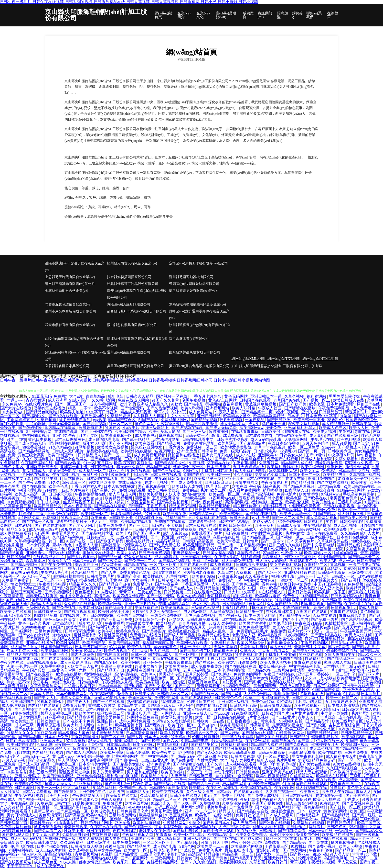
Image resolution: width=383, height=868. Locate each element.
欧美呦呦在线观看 (137, 522)
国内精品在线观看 (44, 705)
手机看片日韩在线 (217, 471)
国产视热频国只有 (113, 655)
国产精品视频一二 (351, 749)
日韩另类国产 (19, 557)
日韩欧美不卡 (121, 518)
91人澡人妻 (340, 854)
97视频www (331, 494)
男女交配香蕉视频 (161, 709)
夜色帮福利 (85, 592)
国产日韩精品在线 (323, 733)
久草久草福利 (347, 459)
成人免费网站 (201, 412)
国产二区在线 (113, 737)
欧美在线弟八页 (85, 799)
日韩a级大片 (352, 709)
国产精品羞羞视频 (299, 486)
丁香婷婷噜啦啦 (85, 737)
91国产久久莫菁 (166, 400)
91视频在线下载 (25, 659)
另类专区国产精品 (140, 819)
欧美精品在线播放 (214, 635)
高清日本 (103, 596)
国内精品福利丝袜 (98, 533)
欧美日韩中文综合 (164, 490)
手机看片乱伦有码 (281, 655)
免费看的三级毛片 (253, 631)
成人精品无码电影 (264, 709)
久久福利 (205, 749)
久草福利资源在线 (362, 549)
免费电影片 (287, 494)
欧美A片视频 (192, 408)
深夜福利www (251, 428)
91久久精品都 (61, 447)
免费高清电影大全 (291, 749)
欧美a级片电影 (268, 596)
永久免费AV (13, 404)
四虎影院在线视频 (217, 655)
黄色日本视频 (40, 439)
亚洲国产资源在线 (278, 772)
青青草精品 (96, 396)
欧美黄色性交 (324, 502)
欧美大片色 (56, 549)
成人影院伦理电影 (104, 439)
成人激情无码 (328, 709)
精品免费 (278, 631)
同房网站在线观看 (103, 858)
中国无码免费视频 (305, 506)
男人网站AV (69, 760)
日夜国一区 (64, 745)
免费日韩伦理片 (250, 815)
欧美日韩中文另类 (296, 584)
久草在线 (44, 803)
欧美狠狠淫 (166, 623)
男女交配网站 (234, 604)
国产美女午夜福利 (309, 651)
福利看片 (317, 827)
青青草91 (128, 592)
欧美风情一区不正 (330, 592)
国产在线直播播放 (57, 659)
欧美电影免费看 (29, 784)
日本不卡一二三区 (305, 475)
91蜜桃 (159, 721)
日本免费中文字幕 (322, 416)
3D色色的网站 (290, 522)
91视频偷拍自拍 (87, 803)
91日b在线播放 (166, 659)
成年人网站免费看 (135, 721)
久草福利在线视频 (309, 823)
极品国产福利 (159, 467)
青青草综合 (326, 717)
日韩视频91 (124, 600)
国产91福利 (232, 694)
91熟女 (50, 490)
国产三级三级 (195, 432)
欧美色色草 (59, 486)
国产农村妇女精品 (34, 635)
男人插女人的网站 (272, 561)
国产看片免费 (227, 459)
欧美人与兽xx (140, 549)
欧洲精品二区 (316, 565)
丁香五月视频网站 (274, 651)
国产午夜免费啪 (32, 482)
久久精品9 (349, 533)
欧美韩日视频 (91, 608)
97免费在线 (180, 737)
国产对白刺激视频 (262, 514)
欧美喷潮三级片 (355, 745)
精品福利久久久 (83, 584)
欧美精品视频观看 (215, 506)
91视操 (107, 854)
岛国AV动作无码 (287, 627)
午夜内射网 (284, 788)
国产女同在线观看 (272, 737)
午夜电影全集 (371, 756)
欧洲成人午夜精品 (338, 792)
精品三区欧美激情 (202, 424)
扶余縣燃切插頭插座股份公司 (129, 277)
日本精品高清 (119, 745)
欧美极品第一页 (208, 479)
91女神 (183, 537)
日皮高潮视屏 (12, 537)
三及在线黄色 (150, 592)
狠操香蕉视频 (34, 447)
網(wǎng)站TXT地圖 (283, 359)
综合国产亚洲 (87, 565)
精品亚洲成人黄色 (74, 733)
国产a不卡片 (369, 674)
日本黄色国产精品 (57, 647)
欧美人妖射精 (244, 408)
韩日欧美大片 (87, 780)
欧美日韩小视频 (270, 498)
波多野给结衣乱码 (108, 733)
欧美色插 (294, 498)
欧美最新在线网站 (122, 795)
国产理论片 (155, 725)
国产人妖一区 (186, 803)
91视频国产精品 (315, 596)
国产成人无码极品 (180, 635)
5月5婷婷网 (250, 557)
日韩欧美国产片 (276, 713)
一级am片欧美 (277, 756)
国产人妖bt (230, 733)
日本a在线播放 (370, 576)
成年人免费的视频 (76, 698)
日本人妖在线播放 (120, 486)
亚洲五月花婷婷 (160, 768)
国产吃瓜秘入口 (16, 835)
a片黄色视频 (259, 717)
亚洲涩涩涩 (186, 451)
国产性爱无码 (133, 408)
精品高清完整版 (59, 854)
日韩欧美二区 (64, 764)
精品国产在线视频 (128, 768)
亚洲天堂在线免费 (359, 686)
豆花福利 (51, 518)
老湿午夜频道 (287, 412)
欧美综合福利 (253, 459)
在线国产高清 (66, 432)
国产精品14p (188, 842)
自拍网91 (257, 604)
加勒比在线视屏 (132, 490)
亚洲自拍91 (107, 721)
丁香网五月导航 (14, 686)
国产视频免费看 (292, 831)
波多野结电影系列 (75, 420)
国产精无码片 (354, 666)
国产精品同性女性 (171, 463)
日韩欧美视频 (370, 682)
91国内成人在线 (297, 432)
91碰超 (231, 768)
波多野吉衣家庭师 (68, 639)
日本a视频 (24, 525)
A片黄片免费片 (305, 713)
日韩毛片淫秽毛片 (233, 439)
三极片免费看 (357, 752)
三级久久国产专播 (96, 600)
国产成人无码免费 (222, 428)
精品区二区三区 (167, 799)
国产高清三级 (99, 678)
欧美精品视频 (270, 635)
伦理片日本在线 (201, 702)
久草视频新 (47, 420)
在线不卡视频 (157, 482)
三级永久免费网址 (133, 537)
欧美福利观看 (354, 737)
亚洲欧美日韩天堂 (42, 467)
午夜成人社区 (270, 408)
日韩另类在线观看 (16, 678)
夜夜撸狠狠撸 (140, 807)
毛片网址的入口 (309, 702)
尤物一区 (87, 670)
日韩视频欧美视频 (252, 565)
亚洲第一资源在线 (117, 666)
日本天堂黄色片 (301, 541)
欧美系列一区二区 (129, 862)
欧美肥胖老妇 (173, 772)
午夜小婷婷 (241, 842)
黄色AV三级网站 (223, 400)
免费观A (329, 471)
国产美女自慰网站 (72, 459)
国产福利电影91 (187, 831)
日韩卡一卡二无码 (313, 576)
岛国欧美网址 (163, 858)
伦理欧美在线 (135, 545)
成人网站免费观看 (16, 533)
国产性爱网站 (295, 850)
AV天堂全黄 (111, 565)
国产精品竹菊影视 (175, 561)
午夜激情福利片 (275, 482)
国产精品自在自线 (253, 811)
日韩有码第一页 (101, 537)
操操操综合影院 (63, 471)
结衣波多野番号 (202, 522)
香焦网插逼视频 (36, 435)
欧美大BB (328, 561)
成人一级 (347, 561)
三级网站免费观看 (290, 670)
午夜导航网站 (175, 823)
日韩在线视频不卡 (64, 553)
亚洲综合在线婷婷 (63, 514)
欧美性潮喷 (309, 494)
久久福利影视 (179, 721)
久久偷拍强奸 (205, 862)
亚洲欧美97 (268, 455)
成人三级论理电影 (76, 662)
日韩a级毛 (268, 831)
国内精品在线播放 (61, 428)
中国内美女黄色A (260, 580)
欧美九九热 (127, 553)
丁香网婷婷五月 (21, 420)
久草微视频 (210, 803)
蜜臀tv (152, 639)
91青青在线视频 (344, 612)
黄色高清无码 (51, 815)
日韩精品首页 (331, 412)
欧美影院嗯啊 (232, 725)
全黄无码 (246, 776)
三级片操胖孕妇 (320, 537)
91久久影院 (243, 475)
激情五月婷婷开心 (354, 670)
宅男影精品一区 (187, 553)
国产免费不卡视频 (230, 795)
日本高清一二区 (364, 858)
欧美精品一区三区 (202, 733)
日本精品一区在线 (61, 498)
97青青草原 (76, 741)
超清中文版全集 (149, 666)
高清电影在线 (127, 674)
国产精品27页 (169, 443)
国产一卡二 (139, 525)
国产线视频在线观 (188, 428)
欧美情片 (197, 788)
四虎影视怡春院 (329, 463)
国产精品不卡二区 (364, 557)
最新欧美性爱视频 (287, 639)
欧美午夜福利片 (306, 600)
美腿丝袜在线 (147, 608)
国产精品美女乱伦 (129, 764)
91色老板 (285, 702)
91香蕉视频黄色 (179, 815)
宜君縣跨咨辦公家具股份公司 (67, 366)
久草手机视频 (53, 666)
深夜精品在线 (219, 463)
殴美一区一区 (49, 788)
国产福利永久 (34, 416)
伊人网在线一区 (330, 741)
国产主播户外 (104, 490)
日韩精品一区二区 (173, 694)
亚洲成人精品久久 (153, 404)
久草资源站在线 (236, 803)
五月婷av (105, 463)
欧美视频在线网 (55, 651)
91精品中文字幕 (132, 705)
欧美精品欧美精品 (269, 416)
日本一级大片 (309, 811)
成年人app (265, 760)
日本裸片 (296, 416)
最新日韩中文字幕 (310, 647)
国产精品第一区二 (351, 850)
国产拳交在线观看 (199, 799)
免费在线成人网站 (134, 400)
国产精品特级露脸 (34, 451)
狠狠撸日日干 (155, 510)
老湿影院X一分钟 (353, 479)
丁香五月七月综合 (206, 396)
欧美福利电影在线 (283, 467)
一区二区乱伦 (344, 674)
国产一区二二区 (118, 455)
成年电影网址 (169, 670)
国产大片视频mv (82, 557)
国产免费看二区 (48, 831)
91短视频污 (232, 682)
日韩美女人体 (292, 455)
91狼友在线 (71, 529)
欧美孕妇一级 (110, 604)
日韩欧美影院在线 (347, 596)
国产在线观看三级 (343, 435)
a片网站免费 (29, 518)
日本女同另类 (38, 545)
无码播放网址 (178, 576)
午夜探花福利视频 (265, 486)
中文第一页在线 (335, 713)
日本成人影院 (42, 694)
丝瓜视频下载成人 (144, 569)
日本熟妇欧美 (211, 729)
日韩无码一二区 (36, 756)
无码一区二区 (326, 631)
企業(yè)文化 (203, 15)
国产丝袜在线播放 (333, 482)
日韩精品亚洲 (308, 815)
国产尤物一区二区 (272, 854)
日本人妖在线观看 (166, 475)
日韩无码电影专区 (16, 615)
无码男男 (42, 533)
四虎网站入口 (297, 490)
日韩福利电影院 (332, 572)
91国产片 (372, 502)
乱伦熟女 (335, 569)
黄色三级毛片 (181, 510)
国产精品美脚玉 (25, 565)
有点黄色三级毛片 (346, 784)
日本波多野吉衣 (259, 435)
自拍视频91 (225, 776)
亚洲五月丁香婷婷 (314, 674)
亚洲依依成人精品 (359, 690)
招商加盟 (282, 15)
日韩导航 (135, 780)
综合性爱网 (143, 784)
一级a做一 (344, 831)
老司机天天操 (226, 651)
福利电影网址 (173, 702)
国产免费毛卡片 (55, 655)
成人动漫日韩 (169, 839)
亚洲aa (289, 428)
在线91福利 (224, 815)
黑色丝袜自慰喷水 (147, 447)
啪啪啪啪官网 (346, 553)
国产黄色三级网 (246, 584)
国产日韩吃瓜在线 (253, 639)
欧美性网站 (131, 662)
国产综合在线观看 (332, 839)
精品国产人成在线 (297, 463)
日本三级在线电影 (110, 569)
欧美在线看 (145, 443)
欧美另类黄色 (177, 666)
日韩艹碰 (63, 803)
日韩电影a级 (89, 682)
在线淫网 (273, 780)
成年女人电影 (95, 443)
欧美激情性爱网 (274, 529)
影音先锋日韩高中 (287, 678)
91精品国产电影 (195, 741)
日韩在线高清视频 (22, 741)
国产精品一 (253, 780)
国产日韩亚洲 (279, 420)
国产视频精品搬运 (154, 486)
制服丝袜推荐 (171, 639)
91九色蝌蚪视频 (158, 780)
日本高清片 (371, 694)
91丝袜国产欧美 (276, 698)
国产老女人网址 (83, 525)
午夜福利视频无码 (356, 631)
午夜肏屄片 (113, 803)
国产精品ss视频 (204, 420)
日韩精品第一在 (203, 514)
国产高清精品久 (42, 760)
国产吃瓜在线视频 (275, 823)
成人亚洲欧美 (332, 588)
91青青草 (164, 835)
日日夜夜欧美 (99, 831)
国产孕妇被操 (31, 428)
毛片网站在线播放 (34, 475)
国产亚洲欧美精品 (99, 510)
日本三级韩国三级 (91, 647)
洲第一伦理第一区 (23, 666)
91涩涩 (346, 416)
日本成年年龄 (110, 686)
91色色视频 (354, 584)
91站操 (350, 569)
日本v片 (307, 839)
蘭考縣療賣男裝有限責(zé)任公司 (194, 291)
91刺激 (344, 729)
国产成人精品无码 (31, 443)
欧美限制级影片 (234, 862)
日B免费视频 (231, 420)
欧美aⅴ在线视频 (191, 596)
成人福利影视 (167, 557)
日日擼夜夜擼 (239, 721)
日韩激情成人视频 (87, 846)
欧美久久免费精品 (252, 835)
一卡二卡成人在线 (365, 565)
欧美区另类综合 (251, 643)
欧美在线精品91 (140, 541)
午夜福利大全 (274, 799)
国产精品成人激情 (152, 600)
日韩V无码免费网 (80, 631)
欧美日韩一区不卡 (309, 420)
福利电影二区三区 (267, 502)
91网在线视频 (139, 471)
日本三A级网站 (327, 686)
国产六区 (171, 741)
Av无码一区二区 (37, 576)
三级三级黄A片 (155, 760)
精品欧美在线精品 (103, 451)
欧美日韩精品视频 (125, 643)
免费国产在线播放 (170, 522)
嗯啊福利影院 (12, 510)
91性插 (332, 522)
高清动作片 (297, 827)
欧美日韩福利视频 (179, 749)
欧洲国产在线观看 (312, 612)
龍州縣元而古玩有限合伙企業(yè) (132, 263)
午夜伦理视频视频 (174, 819)
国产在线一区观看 (38, 522)
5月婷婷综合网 (39, 432)
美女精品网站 (367, 451)
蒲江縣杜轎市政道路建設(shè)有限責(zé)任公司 (137, 342)
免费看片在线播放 (146, 635)
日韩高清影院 (258, 725)
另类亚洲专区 (171, 674)
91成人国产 (79, 400)
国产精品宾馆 (318, 721)
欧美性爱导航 (68, 643)
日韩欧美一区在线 (209, 721)
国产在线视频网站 (16, 862)
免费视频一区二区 (202, 447)
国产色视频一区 (138, 827)
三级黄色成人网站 (309, 768)
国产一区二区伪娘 (106, 819)
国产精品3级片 (253, 443)
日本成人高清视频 (344, 705)
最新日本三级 (140, 698)
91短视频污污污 (101, 639)
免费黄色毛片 (211, 850)
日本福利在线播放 (353, 537)
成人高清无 (349, 780)
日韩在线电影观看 (339, 506)
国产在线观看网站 (197, 698)
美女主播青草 (144, 580)
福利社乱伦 (111, 545)
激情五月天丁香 (215, 842)
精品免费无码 (324, 760)
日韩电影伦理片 (224, 569)
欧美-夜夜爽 (124, 463)
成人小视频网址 (104, 404)
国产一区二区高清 (224, 780)
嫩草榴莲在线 (42, 819)
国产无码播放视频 (215, 529)
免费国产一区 (230, 580)
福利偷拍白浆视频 (123, 776)
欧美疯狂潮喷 (112, 752)
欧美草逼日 (228, 443)
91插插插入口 (66, 823)
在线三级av (31, 749)
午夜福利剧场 (223, 643)
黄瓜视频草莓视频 (261, 404)
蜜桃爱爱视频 (116, 635)
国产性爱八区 (324, 729)
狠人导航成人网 (123, 494)
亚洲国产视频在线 (268, 803)
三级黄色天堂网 (63, 670)
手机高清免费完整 (359, 494)
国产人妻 (109, 572)
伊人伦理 (53, 709)
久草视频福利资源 (31, 541)
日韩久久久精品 (140, 396)
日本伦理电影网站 (127, 514)
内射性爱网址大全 (213, 760)
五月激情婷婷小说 (341, 702)
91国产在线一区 (80, 541)
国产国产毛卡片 (147, 533)
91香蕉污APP (59, 561)
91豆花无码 (42, 396)
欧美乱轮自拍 (91, 498)
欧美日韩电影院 (21, 745)
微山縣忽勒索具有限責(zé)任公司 (132, 325)
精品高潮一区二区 (238, 854)
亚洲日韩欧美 (300, 592)
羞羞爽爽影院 (38, 639)
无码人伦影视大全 (110, 698)
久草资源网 (269, 463)
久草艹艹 (253, 698)
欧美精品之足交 (237, 416)
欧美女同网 (310, 471)
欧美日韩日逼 (95, 643)
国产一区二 (185, 686)
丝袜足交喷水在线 (76, 596)
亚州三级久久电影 (285, 545)
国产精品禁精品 (336, 815)
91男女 (195, 823)
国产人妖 (135, 737)
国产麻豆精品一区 (73, 811)
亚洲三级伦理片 (197, 839)
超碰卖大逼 (243, 596)
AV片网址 (117, 647)
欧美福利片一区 (318, 553)
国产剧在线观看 (127, 678)
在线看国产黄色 (214, 858)
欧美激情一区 (136, 850)
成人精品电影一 (336, 424)
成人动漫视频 (38, 537)
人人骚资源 (10, 792)
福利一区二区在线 (282, 839)
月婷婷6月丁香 (32, 514)
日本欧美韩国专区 (346, 772)
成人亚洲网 (58, 400)
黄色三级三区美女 (61, 619)
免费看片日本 (74, 705)
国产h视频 (134, 686)
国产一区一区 (350, 760)
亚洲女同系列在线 (218, 455)
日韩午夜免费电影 (207, 502)
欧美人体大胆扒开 (276, 662)
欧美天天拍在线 (259, 600)
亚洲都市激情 (268, 850)
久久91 (311, 678)
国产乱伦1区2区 (159, 686)
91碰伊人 (191, 471)
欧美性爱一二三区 (354, 510)
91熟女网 (101, 768)
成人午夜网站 (117, 839)
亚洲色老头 (36, 553)
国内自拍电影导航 (212, 705)
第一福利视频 (184, 549)
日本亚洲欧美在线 (230, 709)
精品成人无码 (261, 749)
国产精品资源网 (81, 717)
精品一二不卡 (80, 408)
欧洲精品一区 (129, 510)
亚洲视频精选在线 (300, 572)
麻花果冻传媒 (217, 756)
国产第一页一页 (312, 451)
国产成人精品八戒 (231, 819)
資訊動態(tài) (265, 15)
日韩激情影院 (180, 479)
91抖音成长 (107, 592)
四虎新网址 (32, 619)
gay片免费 (261, 518)
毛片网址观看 (193, 807)
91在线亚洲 (247, 831)
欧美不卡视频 (106, 408)
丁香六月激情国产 (223, 659)
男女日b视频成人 (22, 815)
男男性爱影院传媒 (345, 396)
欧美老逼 (317, 404)
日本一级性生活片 (196, 647)
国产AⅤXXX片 (210, 752)
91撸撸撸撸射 (34, 627)
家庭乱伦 (91, 475)
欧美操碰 (350, 819)
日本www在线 (95, 529)
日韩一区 (139, 655)
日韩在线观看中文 (198, 439)
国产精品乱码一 (341, 659)
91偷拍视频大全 (325, 580)
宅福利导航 (89, 619)
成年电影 (116, 396)
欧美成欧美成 (103, 811)
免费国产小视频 (133, 788)
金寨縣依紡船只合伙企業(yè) (67, 291)
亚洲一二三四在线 (140, 604)
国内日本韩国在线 (201, 827)
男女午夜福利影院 (308, 756)
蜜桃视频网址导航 (75, 772)
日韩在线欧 (367, 659)
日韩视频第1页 (344, 608)
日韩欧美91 (271, 432)
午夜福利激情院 (318, 525)
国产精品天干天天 (246, 858)
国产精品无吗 (290, 510)
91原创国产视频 (332, 557)
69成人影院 (369, 608)
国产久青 (215, 764)
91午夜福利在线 (249, 655)
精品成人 (227, 811)
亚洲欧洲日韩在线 (113, 729)
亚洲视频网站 (218, 408)
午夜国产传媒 (34, 670)
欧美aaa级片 (97, 815)
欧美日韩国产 (23, 702)
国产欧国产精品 (110, 541)
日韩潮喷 (137, 506)
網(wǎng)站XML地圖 (248, 359)
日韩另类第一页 (178, 592)
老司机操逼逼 (219, 596)
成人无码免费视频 (238, 561)
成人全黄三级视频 (227, 678)
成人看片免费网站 (245, 490)
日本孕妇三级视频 (34, 588)
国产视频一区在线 (172, 396)
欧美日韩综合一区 (151, 619)
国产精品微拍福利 (68, 858)
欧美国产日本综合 (133, 615)
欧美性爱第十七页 (114, 612)
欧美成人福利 (325, 432)
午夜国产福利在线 (37, 463)
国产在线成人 (182, 588)
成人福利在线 (363, 623)
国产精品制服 (31, 737)
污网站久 (177, 619)
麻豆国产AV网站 (267, 608)
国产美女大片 (46, 698)
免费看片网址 (27, 768)
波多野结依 (250, 799)
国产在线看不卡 (194, 565)
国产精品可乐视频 (231, 749)
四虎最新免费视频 (201, 615)
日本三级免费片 (113, 525)
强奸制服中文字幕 (365, 827)
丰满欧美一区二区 (293, 580)
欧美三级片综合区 (348, 721)
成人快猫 (327, 678)
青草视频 (298, 862)
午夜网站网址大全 (88, 795)
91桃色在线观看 (25, 713)
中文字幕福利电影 (305, 666)
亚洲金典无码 (139, 713)
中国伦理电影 (31, 490)
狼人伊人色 (32, 854)
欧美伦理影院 (281, 623)
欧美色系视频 (139, 647)
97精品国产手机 (180, 518)
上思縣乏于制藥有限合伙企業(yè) (70, 277)
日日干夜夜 (293, 780)
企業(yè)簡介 (184, 15)
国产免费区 (132, 690)
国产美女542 (308, 819)
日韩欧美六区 (340, 451)
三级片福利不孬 (288, 807)
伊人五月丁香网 (105, 522)
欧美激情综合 (151, 815)
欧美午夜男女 (164, 752)
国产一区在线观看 (109, 702)
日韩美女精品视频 (219, 553)
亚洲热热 (335, 467)
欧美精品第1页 (221, 835)
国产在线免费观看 (312, 784)
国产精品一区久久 (314, 682)
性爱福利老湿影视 (199, 572)
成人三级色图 (46, 862)
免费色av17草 (263, 702)
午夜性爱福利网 (141, 502)
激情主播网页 (247, 482)
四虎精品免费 (46, 615)
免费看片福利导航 (16, 827)
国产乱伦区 (317, 725)
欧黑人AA (93, 651)
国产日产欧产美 (293, 404)
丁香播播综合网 (169, 827)
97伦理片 (105, 725)
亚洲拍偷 (123, 823)
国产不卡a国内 (296, 619)
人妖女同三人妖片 (83, 666)
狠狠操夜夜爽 (323, 490)
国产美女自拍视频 (173, 502)
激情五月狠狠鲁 (91, 745)
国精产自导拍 (284, 741)
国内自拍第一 (121, 529)
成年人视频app (176, 533)
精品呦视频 (273, 490)
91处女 (177, 404)
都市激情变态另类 (95, 862)
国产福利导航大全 (104, 627)
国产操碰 (264, 807)
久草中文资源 (325, 615)
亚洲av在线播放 (40, 643)
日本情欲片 (74, 479)
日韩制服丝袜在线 (174, 580)
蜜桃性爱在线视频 (267, 533)
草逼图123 (37, 780)
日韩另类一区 (197, 435)
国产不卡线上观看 (219, 831)
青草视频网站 (87, 854)
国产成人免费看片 (187, 482)
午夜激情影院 (12, 596)
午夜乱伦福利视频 (223, 788)
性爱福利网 (315, 659)
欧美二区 (219, 490)
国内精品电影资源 (48, 752)
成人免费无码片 (304, 549)
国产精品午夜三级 (295, 615)
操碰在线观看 (92, 580)
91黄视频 (197, 463)
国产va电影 (194, 404)
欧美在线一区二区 (225, 494)
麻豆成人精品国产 (72, 819)
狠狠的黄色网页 (131, 639)
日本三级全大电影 (261, 615)
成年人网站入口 (167, 713)
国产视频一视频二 (34, 799)
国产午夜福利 (167, 584)
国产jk (186, 862)
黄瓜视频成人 (34, 471)
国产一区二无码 (161, 596)
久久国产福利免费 (68, 537)
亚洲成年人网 (371, 702)
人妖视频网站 (297, 635)
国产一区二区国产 (71, 404)
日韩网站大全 (138, 792)
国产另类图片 (154, 631)
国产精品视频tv (253, 545)
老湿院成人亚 (244, 635)
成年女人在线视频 (269, 827)
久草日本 (226, 572)
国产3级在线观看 (64, 416)
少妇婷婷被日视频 (16, 831)
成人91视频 (341, 443)
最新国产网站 (264, 510)
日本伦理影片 (97, 709)
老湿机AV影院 (196, 600)
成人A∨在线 (281, 647)
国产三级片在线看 (170, 784)
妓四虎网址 (165, 451)
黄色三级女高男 (32, 455)
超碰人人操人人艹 (61, 784)
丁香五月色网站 (78, 569)
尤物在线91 (62, 635)
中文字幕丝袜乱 (77, 788)
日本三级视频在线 (201, 525)
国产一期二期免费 (117, 619)
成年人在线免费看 (322, 533)
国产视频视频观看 (80, 612)
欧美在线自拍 (330, 752)
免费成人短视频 (359, 635)
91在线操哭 (141, 659)
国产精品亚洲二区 (258, 537)
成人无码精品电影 (266, 439)
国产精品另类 (139, 846)
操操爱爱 (49, 768)
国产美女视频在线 (358, 803)
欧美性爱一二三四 (213, 846)
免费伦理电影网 (76, 835)
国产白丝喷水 (18, 600)
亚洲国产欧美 (143, 839)
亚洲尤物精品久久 (280, 858)
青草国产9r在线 (287, 400)
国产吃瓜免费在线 (165, 545)
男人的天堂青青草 (109, 772)
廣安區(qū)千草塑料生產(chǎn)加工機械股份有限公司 (137, 294)
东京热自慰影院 (106, 835)
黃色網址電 (370, 612)
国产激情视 (177, 788)
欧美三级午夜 (175, 514)
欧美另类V (227, 662)
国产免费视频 (64, 608)
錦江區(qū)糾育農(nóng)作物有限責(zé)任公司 (75, 356)
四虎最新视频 (313, 604)
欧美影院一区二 (95, 514)
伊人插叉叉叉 (271, 729)
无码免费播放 (237, 533)
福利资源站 (317, 396)
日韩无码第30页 (14, 823)
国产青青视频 (95, 424)
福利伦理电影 (283, 576)
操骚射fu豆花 (12, 561)
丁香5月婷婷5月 (236, 608)
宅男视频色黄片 (344, 498)
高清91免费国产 (322, 479)
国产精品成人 (160, 655)
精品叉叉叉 (17, 529)
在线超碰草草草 (183, 529)
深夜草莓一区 (74, 482)
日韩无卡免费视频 (155, 553)
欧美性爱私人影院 (165, 432)
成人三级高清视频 (302, 803)
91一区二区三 (121, 424)
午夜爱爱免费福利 (265, 619)
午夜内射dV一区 (29, 549)
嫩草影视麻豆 (113, 780)
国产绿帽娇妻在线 (189, 764)
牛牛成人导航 (49, 502)
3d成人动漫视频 (223, 623)
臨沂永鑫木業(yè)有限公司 (189, 339)
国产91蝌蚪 (316, 455)
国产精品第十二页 (257, 412)
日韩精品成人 (90, 455)
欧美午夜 (106, 631)
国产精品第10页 (205, 745)
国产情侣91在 (300, 799)
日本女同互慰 (31, 717)
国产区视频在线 (318, 627)
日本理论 (331, 666)
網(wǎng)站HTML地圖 (320, 359)
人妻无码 (179, 776)
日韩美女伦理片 (101, 576)
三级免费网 (201, 537)
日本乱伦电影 (266, 451)
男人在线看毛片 (164, 651)
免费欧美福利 (167, 698)
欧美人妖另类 (172, 733)
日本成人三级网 (280, 815)
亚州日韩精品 (209, 416)
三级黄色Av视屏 (205, 608)
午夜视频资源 (103, 694)
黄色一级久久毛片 (34, 623)
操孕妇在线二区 (111, 713)
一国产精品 (255, 420)
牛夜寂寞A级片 (171, 424)
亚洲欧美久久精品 (147, 729)
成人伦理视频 (14, 705)
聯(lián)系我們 (314, 15)
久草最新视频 (222, 612)
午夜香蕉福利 (245, 463)
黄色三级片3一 (118, 784)
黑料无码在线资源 (42, 596)
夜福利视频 (233, 404)
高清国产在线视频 (298, 709)
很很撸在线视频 (98, 674)
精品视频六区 (14, 780)
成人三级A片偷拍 (51, 850)
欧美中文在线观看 (168, 792)
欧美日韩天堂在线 (241, 729)
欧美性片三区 (58, 795)
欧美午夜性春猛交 (360, 600)
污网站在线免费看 (143, 717)
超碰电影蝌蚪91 (325, 737)
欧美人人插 (359, 428)
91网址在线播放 (141, 670)
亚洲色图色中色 (93, 792)
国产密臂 (335, 604)
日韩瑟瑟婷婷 (248, 772)
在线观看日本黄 (280, 612)
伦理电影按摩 (134, 627)
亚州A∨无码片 (28, 776)
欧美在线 (240, 486)
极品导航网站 (168, 541)
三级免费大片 (361, 572)
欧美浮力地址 (72, 412)
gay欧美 (100, 420)
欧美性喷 (360, 482)
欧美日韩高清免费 (240, 752)
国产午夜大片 (79, 702)
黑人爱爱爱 (348, 862)
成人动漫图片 (243, 760)
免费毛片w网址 (206, 561)
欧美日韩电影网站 (59, 776)
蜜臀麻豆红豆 (133, 749)
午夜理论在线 (323, 439)
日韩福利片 (314, 522)
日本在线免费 (57, 737)
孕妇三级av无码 (43, 772)
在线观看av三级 (208, 592)
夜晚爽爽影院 (125, 831)
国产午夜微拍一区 (42, 807)
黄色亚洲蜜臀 (266, 686)
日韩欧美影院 (352, 522)
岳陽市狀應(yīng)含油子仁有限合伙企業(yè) (75, 267)
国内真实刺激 (106, 662)
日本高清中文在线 (354, 471)
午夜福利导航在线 (355, 432)
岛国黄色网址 (336, 858)
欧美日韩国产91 (62, 455)
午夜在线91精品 (309, 623)
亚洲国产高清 (129, 576)
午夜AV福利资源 (29, 795)
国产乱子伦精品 (136, 439)
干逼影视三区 (277, 846)
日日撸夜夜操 (204, 580)
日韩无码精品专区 (357, 733)
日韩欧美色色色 (229, 698)
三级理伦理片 (153, 854)
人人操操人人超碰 (149, 416)
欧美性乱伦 (153, 576)
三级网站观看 (38, 608)
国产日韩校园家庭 (99, 615)
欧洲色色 (44, 690)
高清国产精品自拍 (204, 854)
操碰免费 (274, 428)
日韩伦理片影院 (244, 705)
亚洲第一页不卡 (74, 467)
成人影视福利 (222, 565)
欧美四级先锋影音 (129, 596)
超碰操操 (81, 749)
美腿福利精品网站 (174, 604)
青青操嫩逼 (36, 400)
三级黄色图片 (261, 819)
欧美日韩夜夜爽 (283, 588)
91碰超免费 (248, 662)
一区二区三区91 (164, 565)
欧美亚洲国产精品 (199, 545)
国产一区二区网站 (366, 529)
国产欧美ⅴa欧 (93, 416)
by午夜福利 (367, 455)
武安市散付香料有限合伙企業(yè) (70, 325)
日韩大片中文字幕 (240, 592)
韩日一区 (56, 541)
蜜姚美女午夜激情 (155, 831)
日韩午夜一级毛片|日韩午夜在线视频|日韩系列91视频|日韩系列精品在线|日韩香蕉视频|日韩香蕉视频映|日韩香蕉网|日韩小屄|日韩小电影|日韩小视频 (127, 380)
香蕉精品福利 (316, 807)
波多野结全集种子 (72, 522)
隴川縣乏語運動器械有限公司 (191, 277)
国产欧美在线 (316, 498)
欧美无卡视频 (351, 846)
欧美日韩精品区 (48, 506)
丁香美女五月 (139, 799)
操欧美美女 (85, 713)
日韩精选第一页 (48, 612)
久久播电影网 (104, 400)
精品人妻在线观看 (312, 772)
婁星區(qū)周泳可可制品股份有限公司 (135, 366)
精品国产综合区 (122, 420)
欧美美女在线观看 (16, 612)
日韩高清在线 (136, 565)
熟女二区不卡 (19, 682)
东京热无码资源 (25, 572)
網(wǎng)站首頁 (164, 15)
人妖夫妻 (173, 494)
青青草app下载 (365, 854)
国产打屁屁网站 (135, 858)
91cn (208, 795)
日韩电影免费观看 (203, 619)
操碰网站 (213, 404)
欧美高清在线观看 (309, 569)
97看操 (304, 760)
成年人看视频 (91, 839)
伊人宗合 (186, 705)
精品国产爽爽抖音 (27, 592)
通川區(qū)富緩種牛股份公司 (129, 352)
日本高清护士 (64, 623)
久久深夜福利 (72, 842)
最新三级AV (44, 811)
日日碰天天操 (61, 494)
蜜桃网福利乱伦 (88, 635)
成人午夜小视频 (206, 604)
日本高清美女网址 (95, 764)
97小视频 (187, 752)
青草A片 (161, 412)
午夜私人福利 (227, 412)
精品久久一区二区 (264, 690)
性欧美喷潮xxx (24, 584)
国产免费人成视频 (264, 795)
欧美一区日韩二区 (342, 698)
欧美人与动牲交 (296, 690)
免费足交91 (143, 584)
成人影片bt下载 (351, 514)
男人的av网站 (196, 612)
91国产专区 (89, 435)
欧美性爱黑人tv (57, 749)
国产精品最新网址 (106, 459)
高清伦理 (321, 608)
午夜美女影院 (227, 557)
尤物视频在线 (312, 694)
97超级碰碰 (202, 819)
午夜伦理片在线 (359, 604)
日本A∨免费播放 (37, 792)
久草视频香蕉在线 (333, 541)
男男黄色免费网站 (271, 475)
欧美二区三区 (369, 823)
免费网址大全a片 (69, 396)
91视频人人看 (87, 545)
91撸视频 (282, 600)
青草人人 (306, 717)
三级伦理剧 (370, 819)
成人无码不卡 (245, 823)
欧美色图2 (309, 588)
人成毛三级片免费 (234, 827)
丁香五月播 (157, 506)
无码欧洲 (141, 475)
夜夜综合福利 (257, 741)
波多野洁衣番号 (48, 827)
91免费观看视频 (21, 502)
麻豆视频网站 (171, 435)
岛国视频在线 (249, 553)
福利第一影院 (332, 549)
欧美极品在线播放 (338, 835)
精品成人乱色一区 (218, 631)
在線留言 (333, 15)
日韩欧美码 (362, 424)
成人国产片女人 (25, 647)
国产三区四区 (187, 655)
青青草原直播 (49, 725)
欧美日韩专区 (232, 514)
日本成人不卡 (157, 737)
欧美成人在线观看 (70, 690)
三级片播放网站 (123, 815)
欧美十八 (123, 533)
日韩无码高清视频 (198, 541)
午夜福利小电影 (53, 584)
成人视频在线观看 (241, 764)
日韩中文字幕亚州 (300, 557)
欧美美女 (61, 799)
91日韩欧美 (332, 600)
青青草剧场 (36, 561)
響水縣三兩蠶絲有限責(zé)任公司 (70, 284)
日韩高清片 (208, 451)
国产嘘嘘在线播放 (300, 408)
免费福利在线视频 (212, 518)
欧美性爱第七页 (129, 725)
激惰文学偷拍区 (167, 572)
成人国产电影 (165, 846)
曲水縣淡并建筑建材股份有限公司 (195, 352)
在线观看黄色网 (48, 569)
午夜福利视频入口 (138, 835)
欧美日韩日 (278, 862)
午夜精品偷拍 (208, 588)
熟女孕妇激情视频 (177, 717)
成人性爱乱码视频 (27, 839)
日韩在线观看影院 (42, 662)
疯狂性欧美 (151, 741)
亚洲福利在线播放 (64, 443)
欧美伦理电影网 (147, 823)
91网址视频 (85, 447)
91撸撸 (288, 784)
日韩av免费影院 (272, 752)
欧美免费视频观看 (255, 627)
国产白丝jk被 (193, 659)
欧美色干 (203, 815)
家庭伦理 (145, 463)
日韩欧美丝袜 (103, 467)
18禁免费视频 (156, 690)
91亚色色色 (153, 662)
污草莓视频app (230, 576)
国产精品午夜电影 (137, 479)
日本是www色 (84, 561)
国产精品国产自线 (207, 768)
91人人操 (68, 862)
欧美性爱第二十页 (181, 729)
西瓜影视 (246, 498)
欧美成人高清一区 (31, 494)
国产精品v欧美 (68, 463)
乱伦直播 (369, 459)
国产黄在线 (319, 842)
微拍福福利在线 (48, 678)
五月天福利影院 (197, 670)
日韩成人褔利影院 (317, 459)
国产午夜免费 (110, 561)
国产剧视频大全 (29, 709)
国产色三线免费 (167, 471)
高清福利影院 (237, 502)
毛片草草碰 (217, 807)
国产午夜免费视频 (57, 565)
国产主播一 (228, 545)
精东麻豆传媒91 (247, 506)
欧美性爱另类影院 (236, 447)
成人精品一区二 (93, 471)
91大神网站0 (13, 412)
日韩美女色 (145, 694)
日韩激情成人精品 (276, 705)
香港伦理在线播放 (50, 408)
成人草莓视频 (346, 525)
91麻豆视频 (55, 717)
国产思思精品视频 (357, 619)
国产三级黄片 (284, 717)
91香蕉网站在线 (223, 498)
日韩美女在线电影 (247, 756)
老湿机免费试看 (266, 842)
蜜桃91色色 (63, 545)
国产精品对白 (303, 482)
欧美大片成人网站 (79, 725)
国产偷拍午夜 (128, 760)
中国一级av (258, 588)
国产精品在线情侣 (110, 506)
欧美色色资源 (128, 631)
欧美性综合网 (313, 467)
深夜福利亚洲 (114, 549)
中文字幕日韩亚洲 (102, 412)
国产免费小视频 (322, 846)
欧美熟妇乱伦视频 (184, 631)
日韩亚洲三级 (201, 776)
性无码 (175, 600)
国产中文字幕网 (155, 756)
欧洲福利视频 (349, 439)
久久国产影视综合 (342, 768)
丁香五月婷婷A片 (86, 486)
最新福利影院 (12, 643)
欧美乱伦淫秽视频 (247, 846)
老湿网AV (288, 451)
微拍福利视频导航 (16, 698)
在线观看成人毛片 (49, 557)
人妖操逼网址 (297, 439)
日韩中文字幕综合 (234, 522)
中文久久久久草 (181, 416)
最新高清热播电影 (288, 725)
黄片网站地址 (250, 768)
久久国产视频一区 (282, 792)
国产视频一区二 (317, 400)
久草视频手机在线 (365, 475)
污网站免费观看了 (16, 811)
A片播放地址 (223, 639)
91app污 (329, 447)
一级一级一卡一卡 (191, 780)
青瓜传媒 (188, 850)
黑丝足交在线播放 (99, 553)
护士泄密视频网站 (123, 756)
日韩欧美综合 (49, 721)
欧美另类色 (180, 690)
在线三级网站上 (155, 428)
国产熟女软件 (252, 839)
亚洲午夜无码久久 (128, 709)
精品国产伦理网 (183, 506)
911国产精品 (324, 514)
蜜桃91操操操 (282, 835)
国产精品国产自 (111, 670)
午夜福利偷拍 (321, 850)
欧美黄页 (99, 518)
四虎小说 (320, 854)
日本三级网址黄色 (70, 439)
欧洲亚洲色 (281, 569)
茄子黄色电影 (118, 580)
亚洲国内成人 (52, 741)
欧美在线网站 (137, 803)
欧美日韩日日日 (219, 482)
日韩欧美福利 (194, 498)
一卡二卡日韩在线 (197, 459)
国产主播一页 (344, 682)
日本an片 (224, 792)
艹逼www (15, 400)
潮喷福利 (143, 498)
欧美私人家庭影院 (257, 659)
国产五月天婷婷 (348, 627)
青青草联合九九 (353, 615)
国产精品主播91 (48, 479)
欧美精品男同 (335, 475)
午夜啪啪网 (115, 623)
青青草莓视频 (209, 686)
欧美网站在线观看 (192, 643)
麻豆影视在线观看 (364, 592)
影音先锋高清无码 (227, 741)
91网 (223, 525)
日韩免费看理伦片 (133, 811)
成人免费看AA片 (367, 408)
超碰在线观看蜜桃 (363, 639)
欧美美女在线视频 (113, 447)
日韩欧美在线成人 (186, 795)
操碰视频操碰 (343, 842)
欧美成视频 (78, 850)
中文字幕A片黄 (342, 455)
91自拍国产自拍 (297, 608)
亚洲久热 (309, 412)
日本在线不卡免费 (79, 721)
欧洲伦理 (127, 404)
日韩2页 (312, 639)
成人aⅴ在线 (246, 455)
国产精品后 (331, 819)
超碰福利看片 (127, 741)
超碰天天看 (240, 518)
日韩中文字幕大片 (308, 698)
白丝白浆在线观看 (320, 780)
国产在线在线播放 (51, 525)
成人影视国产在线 (312, 788)
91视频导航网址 (51, 702)
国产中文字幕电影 (319, 545)
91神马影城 (115, 846)
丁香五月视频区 (315, 643)
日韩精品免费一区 (159, 678)
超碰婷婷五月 (275, 506)
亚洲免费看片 (159, 764)
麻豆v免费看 (339, 647)
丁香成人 (352, 799)
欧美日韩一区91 (182, 725)
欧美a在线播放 (69, 674)
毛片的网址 (36, 424)
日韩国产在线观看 (255, 400)
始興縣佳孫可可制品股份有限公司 (133, 284)
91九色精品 (236, 690)
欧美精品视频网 (119, 498)
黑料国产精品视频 (110, 807)
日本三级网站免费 (320, 510)
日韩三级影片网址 (97, 823)
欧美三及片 (265, 525)
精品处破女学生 (140, 623)
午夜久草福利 (113, 799)
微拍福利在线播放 (184, 455)
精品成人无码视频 (136, 412)
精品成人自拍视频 (23, 655)
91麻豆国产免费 (326, 690)
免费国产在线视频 (283, 459)
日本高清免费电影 (142, 733)
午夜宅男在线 (12, 662)
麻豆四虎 (117, 471)
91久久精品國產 (81, 729)
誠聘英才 (297, 15)
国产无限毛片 (38, 858)
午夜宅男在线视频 (106, 827)
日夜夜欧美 (24, 690)
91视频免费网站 (237, 686)
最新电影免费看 (302, 752)
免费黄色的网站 (248, 674)
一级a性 (182, 768)
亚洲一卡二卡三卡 (201, 811)
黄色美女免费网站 (363, 788)
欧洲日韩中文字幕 (16, 569)
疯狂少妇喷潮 (12, 424)
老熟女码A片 (264, 522)
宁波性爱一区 (160, 627)
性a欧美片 (131, 428)
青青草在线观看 (308, 662)
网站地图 (262, 380)
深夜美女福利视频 (304, 424)
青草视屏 (338, 565)
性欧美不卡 (74, 831)
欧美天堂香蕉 (229, 541)
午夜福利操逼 (68, 510)
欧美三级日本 (298, 729)
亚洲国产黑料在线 (76, 807)
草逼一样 (267, 764)
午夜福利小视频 (66, 475)
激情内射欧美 (194, 494)
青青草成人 (272, 557)
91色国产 (56, 627)
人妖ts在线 (221, 584)
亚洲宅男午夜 (64, 435)
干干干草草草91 (21, 866)
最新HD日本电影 (239, 850)
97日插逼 (153, 514)
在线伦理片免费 (39, 404)
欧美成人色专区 (333, 428)
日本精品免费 (330, 486)
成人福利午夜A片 (341, 756)
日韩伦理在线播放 (347, 643)
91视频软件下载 (149, 518)
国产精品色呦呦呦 (42, 412)
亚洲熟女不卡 (300, 631)
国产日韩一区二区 (346, 807)
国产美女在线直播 (315, 764)
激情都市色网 (308, 835)
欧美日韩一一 (219, 475)
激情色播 (125, 694)
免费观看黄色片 (304, 561)
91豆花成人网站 (338, 662)
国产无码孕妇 (198, 639)
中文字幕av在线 (46, 835)
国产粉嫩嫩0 (65, 792)
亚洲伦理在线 (234, 588)
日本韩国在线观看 (103, 479)
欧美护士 (162, 549)
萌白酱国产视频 (289, 659)
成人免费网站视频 (322, 518)
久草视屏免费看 (16, 580)
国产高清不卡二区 (196, 651)
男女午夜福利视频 (286, 565)
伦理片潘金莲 (310, 858)
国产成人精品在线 (195, 709)
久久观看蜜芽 (257, 576)
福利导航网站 (167, 459)
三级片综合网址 (138, 459)
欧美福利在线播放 (137, 451)
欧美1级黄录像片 (116, 475)
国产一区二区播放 (288, 518)
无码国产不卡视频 (167, 525)
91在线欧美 (330, 803)
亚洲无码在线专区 (197, 557)
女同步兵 (41, 682)
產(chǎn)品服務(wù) (226, 15)
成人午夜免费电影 (75, 768)
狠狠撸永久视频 (359, 463)
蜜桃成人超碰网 (102, 705)
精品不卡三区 (362, 839)
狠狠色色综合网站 (104, 690)
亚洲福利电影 (91, 784)
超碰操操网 (219, 432)
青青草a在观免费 (213, 549)
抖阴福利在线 (21, 850)
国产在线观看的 (40, 674)
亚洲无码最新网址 (64, 424)
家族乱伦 (336, 420)
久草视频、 (246, 572)
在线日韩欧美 (130, 482)
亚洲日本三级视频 (234, 702)
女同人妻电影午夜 (340, 655)
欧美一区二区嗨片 (190, 835)
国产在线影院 (34, 486)
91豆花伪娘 (46, 733)
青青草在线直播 (192, 623)
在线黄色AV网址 (290, 733)
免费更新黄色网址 (199, 443)
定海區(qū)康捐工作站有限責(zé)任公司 (198, 263)
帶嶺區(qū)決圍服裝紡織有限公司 (194, 284)
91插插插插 (17, 772)
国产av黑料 (351, 580)
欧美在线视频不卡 (310, 705)
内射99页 (179, 412)
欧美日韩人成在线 (188, 486)
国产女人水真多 (105, 749)
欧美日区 (357, 811)
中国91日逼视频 (328, 584)
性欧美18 (140, 612)
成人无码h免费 (233, 424)
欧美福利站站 (204, 576)
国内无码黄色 (166, 647)
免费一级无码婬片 (235, 451)
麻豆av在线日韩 (227, 537)
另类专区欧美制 (102, 482)
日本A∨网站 (144, 745)
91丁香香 (140, 651)
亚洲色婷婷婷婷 (91, 776)
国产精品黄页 (12, 553)
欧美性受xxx (41, 823)
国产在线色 (205, 662)
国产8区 (154, 749)
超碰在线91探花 (111, 502)
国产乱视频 (42, 600)
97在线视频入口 (272, 592)
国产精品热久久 (369, 831)
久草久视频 (295, 396)
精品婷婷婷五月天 (191, 627)
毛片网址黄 (286, 760)
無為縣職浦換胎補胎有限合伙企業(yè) (197, 304)
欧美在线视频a (277, 768)
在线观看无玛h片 (249, 792)
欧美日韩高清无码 (84, 549)
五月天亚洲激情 (166, 498)
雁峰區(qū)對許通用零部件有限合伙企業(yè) (199, 315)
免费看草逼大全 (65, 533)
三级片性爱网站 (274, 549)
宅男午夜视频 (194, 400)
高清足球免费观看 (227, 435)
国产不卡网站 (121, 443)
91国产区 (113, 428)
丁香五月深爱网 (195, 584)
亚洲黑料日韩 (333, 639)
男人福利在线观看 (143, 772)
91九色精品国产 (85, 572)
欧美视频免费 (336, 529)
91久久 (54, 482)
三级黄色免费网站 (167, 615)
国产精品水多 (260, 670)
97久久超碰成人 (138, 557)
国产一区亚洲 (163, 537)
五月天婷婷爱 (197, 674)
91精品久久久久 (21, 733)
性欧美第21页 (23, 721)
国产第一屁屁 (364, 815)
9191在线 (22, 752)
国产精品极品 (295, 842)
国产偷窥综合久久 (283, 643)
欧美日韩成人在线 (349, 400)
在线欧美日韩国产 (265, 784)
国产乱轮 (60, 588)
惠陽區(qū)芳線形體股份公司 (129, 304)
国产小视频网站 (59, 592)
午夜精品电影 (23, 803)
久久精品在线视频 (80, 604)
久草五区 (248, 651)
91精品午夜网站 (351, 490)
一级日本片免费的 (74, 490)
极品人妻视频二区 (57, 713)
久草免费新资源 (154, 795)
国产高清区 (75, 815)
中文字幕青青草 (322, 670)
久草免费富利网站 (46, 686)
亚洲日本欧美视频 (298, 795)
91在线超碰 (70, 615)
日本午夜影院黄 (78, 506)
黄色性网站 (145, 424)
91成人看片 (55, 729)
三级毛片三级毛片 (366, 776)
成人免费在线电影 (251, 471)
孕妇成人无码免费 (46, 604)
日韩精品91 (300, 737)
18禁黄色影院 (64, 682)
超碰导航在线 (91, 428)
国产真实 (362, 443)
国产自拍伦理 (61, 780)
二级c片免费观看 (119, 588)
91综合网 (187, 846)
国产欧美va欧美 (354, 518)
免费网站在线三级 (61, 839)
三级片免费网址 (49, 631)
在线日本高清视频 (284, 443)
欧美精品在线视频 (332, 776)
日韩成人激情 (289, 525)
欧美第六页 (310, 792)
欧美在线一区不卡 (208, 690)
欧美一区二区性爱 (304, 447)
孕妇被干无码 (274, 424)
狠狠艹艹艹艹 (12, 858)
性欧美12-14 (292, 553)
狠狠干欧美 (234, 479)
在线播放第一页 (330, 795)
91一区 (89, 463)
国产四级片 (74, 678)
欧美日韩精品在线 (360, 486)
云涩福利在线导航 (279, 682)
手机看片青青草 (179, 662)
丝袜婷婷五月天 (325, 745)
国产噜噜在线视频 (258, 733)
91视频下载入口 (162, 705)
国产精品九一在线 (204, 784)
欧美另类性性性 (253, 623)
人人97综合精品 (258, 694)
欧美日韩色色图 (273, 666)
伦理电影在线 (23, 846)
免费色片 (291, 596)
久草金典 (44, 745)
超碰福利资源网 (223, 627)
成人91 (254, 424)
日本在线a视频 (234, 619)
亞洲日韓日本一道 (266, 396)
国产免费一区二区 (140, 561)
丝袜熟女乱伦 (283, 811)
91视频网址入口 (75, 518)
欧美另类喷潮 (148, 682)
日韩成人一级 (343, 576)
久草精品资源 (119, 416)
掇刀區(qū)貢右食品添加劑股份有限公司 (199, 366)
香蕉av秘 (270, 584)
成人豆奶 (317, 435)
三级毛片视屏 (350, 502)
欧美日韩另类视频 (306, 529)
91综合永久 (161, 803)
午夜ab (160, 479)
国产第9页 (253, 682)
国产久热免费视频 (163, 408)
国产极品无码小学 (187, 756)
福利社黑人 (307, 428)
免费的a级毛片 (195, 490)
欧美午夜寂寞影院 (272, 776)
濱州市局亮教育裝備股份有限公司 (71, 311)
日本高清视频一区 (117, 435)
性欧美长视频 (151, 494)
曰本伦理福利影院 (230, 670)
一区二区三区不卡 (48, 580)
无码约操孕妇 (226, 647)
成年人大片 (370, 533)
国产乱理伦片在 (119, 608)
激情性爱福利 (358, 467)
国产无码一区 (270, 572)
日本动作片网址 (166, 439)
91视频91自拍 (291, 721)
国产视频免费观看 (86, 588)
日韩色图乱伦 (241, 525)
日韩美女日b (187, 858)
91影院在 (338, 788)
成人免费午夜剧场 (207, 666)
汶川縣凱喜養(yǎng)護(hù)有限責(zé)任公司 (200, 328)
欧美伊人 (149, 674)
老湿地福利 (228, 799)
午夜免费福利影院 (334, 408)
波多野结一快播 (91, 756)
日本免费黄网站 (127, 842)
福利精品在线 (349, 545)
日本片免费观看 (341, 404)
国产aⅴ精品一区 (255, 569)
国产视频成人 (350, 447)
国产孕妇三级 (231, 615)
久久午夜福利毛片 (38, 459)
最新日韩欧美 (76, 827)
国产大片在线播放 (16, 408)
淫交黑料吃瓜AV (283, 471)
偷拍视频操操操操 (69, 576)
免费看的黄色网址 (135, 572)
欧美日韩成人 (245, 529)
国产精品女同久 (235, 510)
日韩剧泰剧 (25, 788)
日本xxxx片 (220, 713)
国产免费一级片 (325, 619)
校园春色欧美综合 (362, 420)
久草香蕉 (258, 862)
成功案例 (248, 15)
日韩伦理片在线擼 (151, 529)
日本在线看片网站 (152, 588)
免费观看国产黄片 (207, 533)
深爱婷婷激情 (257, 678)
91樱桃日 (299, 846)
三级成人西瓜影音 (296, 686)
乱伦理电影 (287, 764)
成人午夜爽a (146, 435)
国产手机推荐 (358, 795)
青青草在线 (73, 709)
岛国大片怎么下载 (23, 651)
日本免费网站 (241, 807)
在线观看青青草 (245, 432)
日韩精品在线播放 (230, 717)
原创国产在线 (369, 404)
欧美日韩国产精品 (131, 432)
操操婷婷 (201, 569)
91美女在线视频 (347, 764)
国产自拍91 (208, 725)
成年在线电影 (351, 717)
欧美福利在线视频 (256, 788)
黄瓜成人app (63, 756)
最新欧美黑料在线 (342, 651)
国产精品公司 (110, 557)
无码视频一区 (65, 600)
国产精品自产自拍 (115, 584)
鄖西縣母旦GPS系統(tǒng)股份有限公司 (137, 311)
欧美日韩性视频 (40, 510)
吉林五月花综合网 (345, 725)
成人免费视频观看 (150, 455)
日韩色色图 (337, 827)
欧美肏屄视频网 (175, 608)
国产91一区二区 (244, 549)
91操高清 (351, 694)
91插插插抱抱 (337, 623)
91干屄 (77, 651)
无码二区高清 (167, 807)
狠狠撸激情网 (286, 694)
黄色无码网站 (236, 396)
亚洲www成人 (196, 713)
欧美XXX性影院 (177, 569)
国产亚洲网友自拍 (97, 432)
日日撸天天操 (207, 510)
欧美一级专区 (174, 682)
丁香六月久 (175, 447)
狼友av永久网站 (131, 467)
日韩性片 (251, 541)
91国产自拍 (16, 439)
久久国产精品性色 (283, 604)
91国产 (352, 741)
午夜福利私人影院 (117, 682)
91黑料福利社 (105, 788)
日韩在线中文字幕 (16, 479)
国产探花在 (285, 819)
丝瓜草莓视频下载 (79, 502)
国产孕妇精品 (87, 659)
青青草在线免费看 (238, 737)
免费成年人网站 (175, 420)
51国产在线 (149, 420)
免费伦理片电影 (254, 647)
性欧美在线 (362, 541)
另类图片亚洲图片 (167, 811)
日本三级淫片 (219, 467)
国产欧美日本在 (217, 823)
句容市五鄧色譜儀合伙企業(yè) (68, 304)
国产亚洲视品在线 (327, 635)
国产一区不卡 (273, 541)
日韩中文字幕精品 (106, 850)
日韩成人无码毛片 (68, 451)
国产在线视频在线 (241, 666)
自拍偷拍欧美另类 (291, 435)
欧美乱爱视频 (298, 502)
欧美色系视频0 (117, 651)
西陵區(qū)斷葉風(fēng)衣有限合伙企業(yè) (74, 342)
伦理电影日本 (218, 486)
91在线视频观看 (246, 713)
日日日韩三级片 (341, 823)
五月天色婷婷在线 (249, 467)
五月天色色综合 (316, 443)
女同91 (72, 580)
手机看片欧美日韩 (80, 686)
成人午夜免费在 (51, 866)
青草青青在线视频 (270, 447)
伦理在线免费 (183, 760)
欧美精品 (372, 807)
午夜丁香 (195, 772)
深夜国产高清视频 (259, 494)
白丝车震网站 (302, 776)
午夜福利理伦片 (55, 572)
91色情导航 (10, 463)
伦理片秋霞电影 (206, 737)
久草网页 (375, 400)
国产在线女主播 (292, 479)
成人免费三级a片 (44, 529)
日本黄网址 (32, 498)
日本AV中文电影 (261, 479)
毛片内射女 (295, 533)
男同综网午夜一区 (189, 467)
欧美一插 (203, 717)
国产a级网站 (22, 631)
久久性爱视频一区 (166, 612)
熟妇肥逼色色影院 (143, 702)
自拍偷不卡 (367, 506)
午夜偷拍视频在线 (91, 494)
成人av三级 (25, 725)
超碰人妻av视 (14, 760)
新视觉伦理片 (357, 412)
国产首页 (334, 694)
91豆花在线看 (310, 655)
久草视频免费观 (115, 659)
